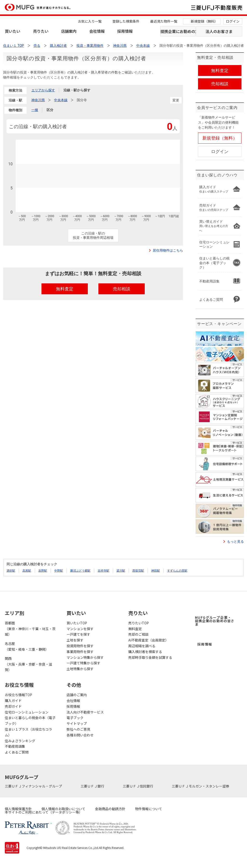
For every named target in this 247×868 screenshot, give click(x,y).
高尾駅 (27, 571)
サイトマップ (77, 723)
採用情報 (125, 31)
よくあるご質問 (17, 752)
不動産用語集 (15, 746)
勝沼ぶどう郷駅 (80, 571)
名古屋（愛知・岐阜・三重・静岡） (27, 646)
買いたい (13, 31)
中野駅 (59, 571)
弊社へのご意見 (78, 729)
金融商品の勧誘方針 (110, 809)
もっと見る (235, 541)
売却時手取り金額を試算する (150, 657)
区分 (50, 110)
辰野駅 (43, 571)
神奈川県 (38, 100)
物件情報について (149, 809)
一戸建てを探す (78, 634)
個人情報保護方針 (18, 809)
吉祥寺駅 (103, 571)
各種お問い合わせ (80, 735)
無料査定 (135, 629)
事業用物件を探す (80, 652)
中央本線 (61, 100)
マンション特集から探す (85, 657)
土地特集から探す (80, 669)
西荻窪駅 (138, 571)
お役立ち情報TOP (18, 695)
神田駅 (156, 571)
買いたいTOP (77, 623)
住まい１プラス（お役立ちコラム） (28, 732)
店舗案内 (69, 31)
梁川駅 (121, 571)
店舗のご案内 (77, 695)
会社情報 (97, 31)
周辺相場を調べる (142, 646)
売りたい (41, 31)
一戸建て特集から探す (83, 663)
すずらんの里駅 (177, 571)
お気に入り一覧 (90, 21)
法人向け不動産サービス (85, 712)
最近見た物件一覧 (164, 21)
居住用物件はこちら (168, 250)
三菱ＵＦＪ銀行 (93, 786)
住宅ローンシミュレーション (27, 712)
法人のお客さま (219, 31)
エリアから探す (43, 90)
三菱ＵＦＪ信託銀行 (138, 786)
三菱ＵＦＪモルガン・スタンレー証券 (201, 786)
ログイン (233, 21)
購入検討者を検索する (145, 652)
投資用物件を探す (80, 646)
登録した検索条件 (126, 21)
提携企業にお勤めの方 (178, 31)
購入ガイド (13, 701)
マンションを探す (80, 629)
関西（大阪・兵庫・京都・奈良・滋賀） (28, 664)
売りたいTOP (139, 623)
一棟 (35, 110)
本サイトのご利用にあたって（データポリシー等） (44, 812)
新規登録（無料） (204, 21)
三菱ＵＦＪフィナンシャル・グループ (34, 786)
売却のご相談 (138, 634)
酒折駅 (11, 571)
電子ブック (75, 718)
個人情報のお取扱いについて (63, 809)
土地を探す (75, 640)
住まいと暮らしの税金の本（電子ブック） (30, 721)
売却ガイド (13, 706)
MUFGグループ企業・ (215, 621)
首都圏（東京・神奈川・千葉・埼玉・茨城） (30, 629)
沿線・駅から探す (77, 90)
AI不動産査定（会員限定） (148, 640)
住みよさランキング (20, 741)
